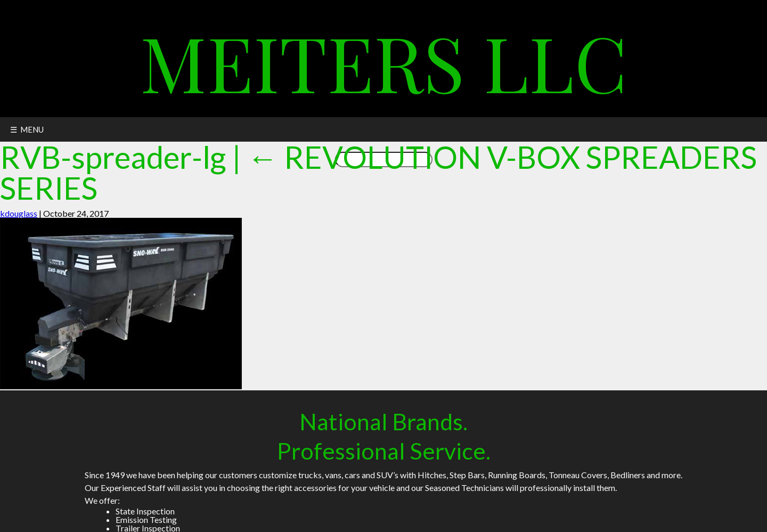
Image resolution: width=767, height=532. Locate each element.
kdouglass (19, 213)
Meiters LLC (384, 61)
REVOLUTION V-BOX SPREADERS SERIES (378, 172)
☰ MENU (27, 129)
